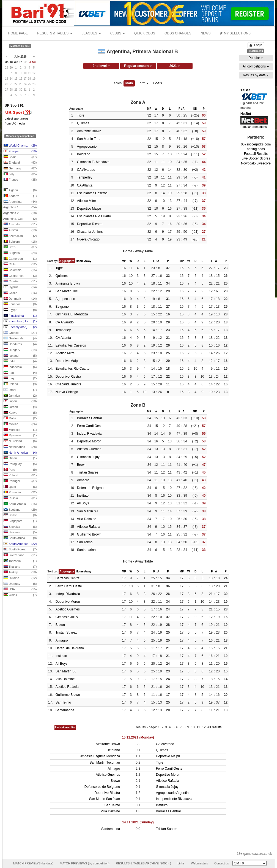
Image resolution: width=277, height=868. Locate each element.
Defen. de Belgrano (91, 488)
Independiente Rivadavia (174, 799)
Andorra (20, 196)
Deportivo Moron (89, 441)
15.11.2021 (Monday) (138, 737)
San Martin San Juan (105, 799)
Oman (20, 458)
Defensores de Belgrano (102, 787)
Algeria (20, 190)
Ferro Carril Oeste (90, 426)
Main (129, 83)
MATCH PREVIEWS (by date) (33, 863)
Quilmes (83, 123)
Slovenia (20, 532)
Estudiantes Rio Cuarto (94, 216)
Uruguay (20, 584)
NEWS (205, 33)
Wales (20, 595)
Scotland (20, 510)
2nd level (101, 66)
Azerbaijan (20, 236)
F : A (182, 109)
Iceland (20, 356)
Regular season (138, 66)
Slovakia (20, 527)
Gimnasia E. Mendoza (93, 162)
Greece (20, 333)
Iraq (20, 378)
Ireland (20, 384)
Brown (82, 465)
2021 (175, 66)
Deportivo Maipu (89, 209)
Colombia (20, 270)
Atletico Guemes (89, 449)
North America (20, 453)
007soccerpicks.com (256, 144)
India (20, 361)
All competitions (256, 66)
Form (143, 83)
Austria (20, 230)
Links (181, 863)
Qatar (20, 487)
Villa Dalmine (87, 519)
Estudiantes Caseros (92, 193)
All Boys (83, 503)
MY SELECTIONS (235, 33)
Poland (20, 475)
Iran (20, 373)
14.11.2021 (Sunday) (138, 822)
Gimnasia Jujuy (88, 457)
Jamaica (20, 396)
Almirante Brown (89, 131)
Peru (20, 470)
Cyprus (20, 287)
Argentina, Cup (20, 219)
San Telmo (85, 542)
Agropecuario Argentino (173, 793)
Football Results (256, 154)
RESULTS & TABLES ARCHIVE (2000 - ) (143, 863)
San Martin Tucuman (105, 762)
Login (256, 45)
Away (88, 261)
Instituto (83, 496)
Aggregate (67, 261)
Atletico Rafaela (89, 527)
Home (80, 261)
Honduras (20, 344)
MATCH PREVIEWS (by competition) (85, 863)
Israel (20, 390)
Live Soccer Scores (256, 158)
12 (204, 727)
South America (20, 544)
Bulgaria (20, 253)
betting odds (256, 149)
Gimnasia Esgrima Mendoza (99, 756)
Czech (20, 293)
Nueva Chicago (88, 239)
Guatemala (20, 339)
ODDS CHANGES (178, 33)
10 (193, 727)
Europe (20, 152)
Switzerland (20, 555)
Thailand (20, 567)
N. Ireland (20, 441)
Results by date (256, 75)
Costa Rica (20, 276)
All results (214, 727)
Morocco (20, 430)
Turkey (20, 572)
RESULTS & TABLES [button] (55, 33)
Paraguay (20, 464)
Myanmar (20, 436)
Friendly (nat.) (20, 327)
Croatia (20, 282)
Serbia (20, 515)
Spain (20, 157)
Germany (20, 169)
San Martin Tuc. (89, 139)
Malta (20, 418)
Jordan (20, 407)
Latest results (65, 727)
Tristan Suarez (88, 472)
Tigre (81, 115)
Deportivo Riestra (90, 224)
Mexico (20, 424)
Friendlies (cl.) (20, 321)
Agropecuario (87, 147)
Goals (157, 83)
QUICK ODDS (145, 33)
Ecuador (20, 304)
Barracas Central (89, 418)
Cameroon (20, 259)
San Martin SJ (87, 511)
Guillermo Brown (89, 534)
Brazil (20, 247)
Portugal (20, 481)
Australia (20, 225)
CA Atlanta (85, 185)
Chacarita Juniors (90, 232)
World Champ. (20, 146)
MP (149, 109)
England (20, 163)
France (20, 180)
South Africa (20, 538)
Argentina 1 (20, 207)
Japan (20, 401)
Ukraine (20, 578)
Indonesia (20, 367)
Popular (256, 58)
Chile (20, 264)
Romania (20, 493)
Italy (20, 174)
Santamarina (86, 550)
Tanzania (20, 561)
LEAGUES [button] (91, 33)
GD (195, 109)
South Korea (20, 550)
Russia (20, 498)
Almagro (83, 480)
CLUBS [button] (118, 33)
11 (199, 727)
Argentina (20, 202)
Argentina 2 (20, 213)
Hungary (20, 350)
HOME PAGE (18, 33)
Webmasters (199, 863)
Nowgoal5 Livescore (256, 163)
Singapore (20, 521)
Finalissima (20, 316)
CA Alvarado (86, 170)
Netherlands (20, 447)
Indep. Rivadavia (89, 434)
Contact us (222, 863)
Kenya (20, 413)
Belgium (20, 242)
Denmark (20, 299)
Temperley (85, 177)
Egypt (20, 310)
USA (20, 590)
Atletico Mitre (87, 201)
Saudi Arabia (20, 504)
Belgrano (84, 154)
